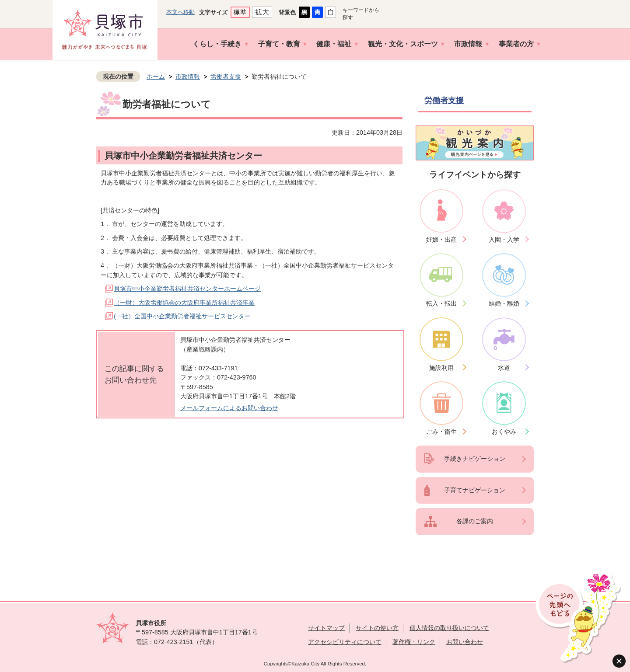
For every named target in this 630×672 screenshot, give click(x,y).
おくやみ (504, 432)
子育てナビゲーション (475, 490)
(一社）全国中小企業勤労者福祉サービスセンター (182, 316)
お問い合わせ (465, 642)
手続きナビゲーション (475, 459)
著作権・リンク (414, 642)
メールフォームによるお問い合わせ (229, 408)
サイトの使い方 (377, 628)
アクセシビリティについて (345, 642)
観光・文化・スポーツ (403, 44)
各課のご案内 (475, 521)
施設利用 (441, 368)
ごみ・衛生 (441, 432)
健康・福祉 (334, 44)
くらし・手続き (217, 44)
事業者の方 (516, 44)
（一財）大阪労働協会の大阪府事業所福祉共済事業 (184, 303)
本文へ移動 (180, 12)
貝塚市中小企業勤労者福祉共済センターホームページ (187, 289)
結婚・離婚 (504, 303)
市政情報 (468, 44)
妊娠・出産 (441, 240)
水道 (504, 368)
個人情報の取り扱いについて (449, 628)
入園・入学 (504, 240)
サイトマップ (326, 628)
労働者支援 (226, 77)
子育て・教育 (279, 44)
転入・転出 (441, 303)
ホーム (156, 77)
